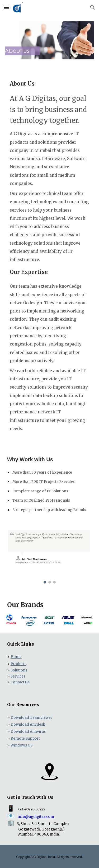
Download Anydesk (28, 724)
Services (18, 676)
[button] (6, 7)
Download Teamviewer (31, 718)
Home (16, 657)
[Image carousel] (50, 557)
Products (18, 664)
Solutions (19, 670)
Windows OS (22, 745)
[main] (50, 254)
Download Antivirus (28, 732)
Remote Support (25, 738)
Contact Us (20, 682)
